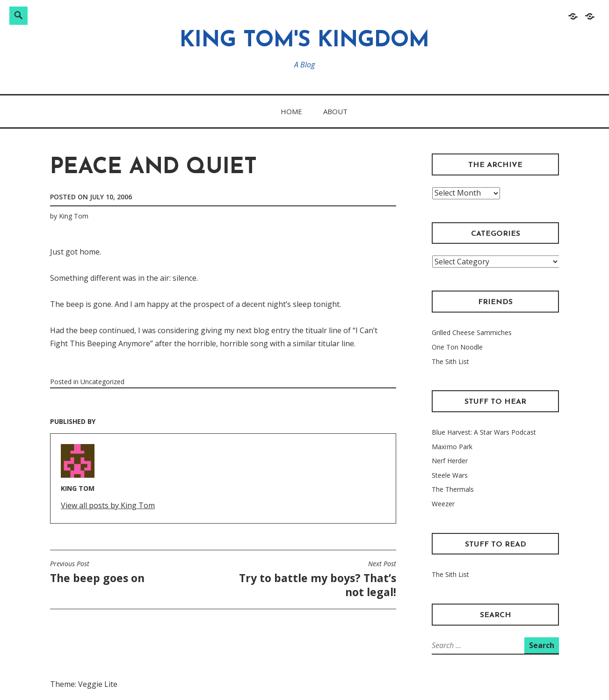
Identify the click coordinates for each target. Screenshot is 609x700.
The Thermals (453, 489)
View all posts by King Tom (108, 505)
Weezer (443, 504)
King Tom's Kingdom (304, 41)
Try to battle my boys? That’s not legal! (312, 579)
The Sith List (450, 361)
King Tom (74, 216)
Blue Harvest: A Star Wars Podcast (484, 432)
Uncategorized (102, 382)
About (335, 111)
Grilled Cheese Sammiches (472, 332)
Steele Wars (450, 475)
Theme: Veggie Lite (84, 684)
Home (291, 111)
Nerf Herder (450, 461)
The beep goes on (97, 572)
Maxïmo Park (452, 447)
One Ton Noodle (457, 347)
